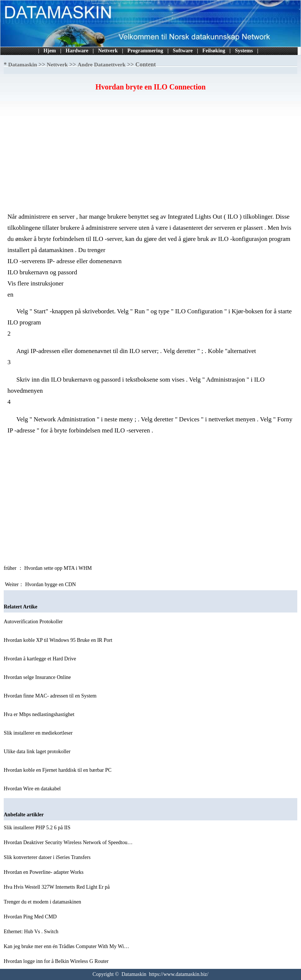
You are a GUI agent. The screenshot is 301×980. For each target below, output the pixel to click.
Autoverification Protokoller (34, 622)
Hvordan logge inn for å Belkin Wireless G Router (57, 961)
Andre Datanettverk (102, 65)
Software (183, 51)
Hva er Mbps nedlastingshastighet (40, 714)
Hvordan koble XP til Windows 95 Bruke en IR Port (59, 640)
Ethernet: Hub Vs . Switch (32, 932)
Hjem (50, 51)
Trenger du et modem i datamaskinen (43, 902)
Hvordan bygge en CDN (51, 584)
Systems (244, 51)
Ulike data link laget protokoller (38, 752)
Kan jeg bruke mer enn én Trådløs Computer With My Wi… (66, 946)
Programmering (145, 51)
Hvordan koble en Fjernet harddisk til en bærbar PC (58, 770)
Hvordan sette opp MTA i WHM (59, 568)
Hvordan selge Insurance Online (38, 677)
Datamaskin (23, 65)
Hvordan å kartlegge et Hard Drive (41, 659)
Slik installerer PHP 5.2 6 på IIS (38, 828)
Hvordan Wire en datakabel (33, 789)
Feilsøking (214, 51)
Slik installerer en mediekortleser (39, 733)
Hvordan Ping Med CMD (31, 917)
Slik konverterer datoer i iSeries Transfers (48, 857)
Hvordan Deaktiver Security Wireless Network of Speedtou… (68, 842)
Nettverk (108, 51)
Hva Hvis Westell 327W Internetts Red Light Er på (57, 887)
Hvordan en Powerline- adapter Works (44, 872)
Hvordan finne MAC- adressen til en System (51, 696)
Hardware (77, 51)
